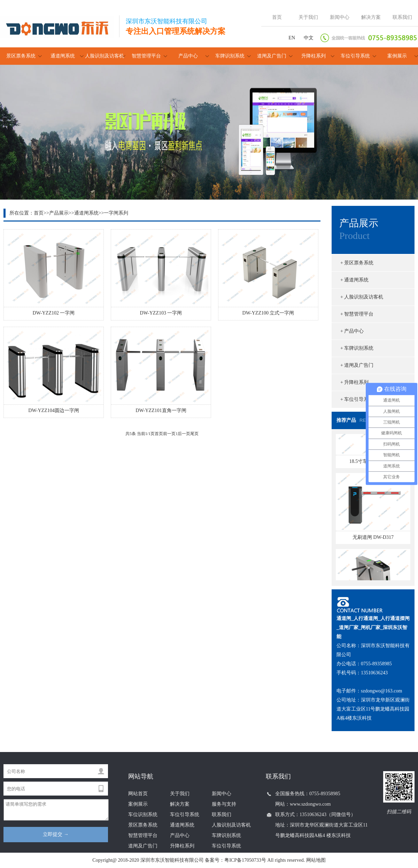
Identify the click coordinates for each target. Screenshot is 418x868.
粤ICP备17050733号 (245, 860)
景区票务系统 (21, 56)
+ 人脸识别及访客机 (362, 297)
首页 (277, 17)
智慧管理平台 (146, 56)
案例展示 (397, 56)
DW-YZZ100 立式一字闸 (268, 313)
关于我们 (308, 17)
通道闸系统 (63, 56)
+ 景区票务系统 (357, 263)
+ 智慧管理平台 (357, 314)
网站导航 (141, 776)
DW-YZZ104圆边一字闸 (53, 410)
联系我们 (402, 17)
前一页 (169, 434)
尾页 (194, 434)
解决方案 (371, 17)
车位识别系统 (143, 815)
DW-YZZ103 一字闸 (161, 313)
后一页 (184, 434)
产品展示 (59, 213)
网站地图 (316, 860)
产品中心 (188, 56)
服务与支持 (224, 804)
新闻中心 (340, 17)
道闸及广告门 (272, 56)
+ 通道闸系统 (354, 280)
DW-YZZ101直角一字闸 (161, 410)
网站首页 (138, 794)
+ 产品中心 (352, 331)
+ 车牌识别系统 (357, 348)
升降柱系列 (313, 56)
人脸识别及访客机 (104, 56)
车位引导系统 (355, 56)
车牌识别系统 (230, 56)
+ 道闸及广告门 (357, 365)
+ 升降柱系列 (354, 382)
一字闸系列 (116, 213)
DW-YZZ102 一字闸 (54, 313)
